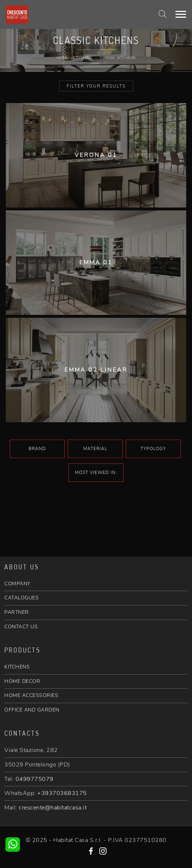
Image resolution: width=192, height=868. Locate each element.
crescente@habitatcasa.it (53, 808)
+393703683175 (62, 793)
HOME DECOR (22, 681)
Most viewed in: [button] (96, 473)
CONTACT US (21, 627)
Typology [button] (153, 449)
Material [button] (95, 449)
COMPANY (17, 584)
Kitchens (83, 58)
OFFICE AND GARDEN (32, 710)
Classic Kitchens (118, 58)
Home (62, 58)
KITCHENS (17, 667)
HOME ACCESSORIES (31, 695)
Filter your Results (96, 86)
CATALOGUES (22, 598)
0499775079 (35, 779)
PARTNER (17, 612)
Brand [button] (37, 449)
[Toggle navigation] (181, 14)
